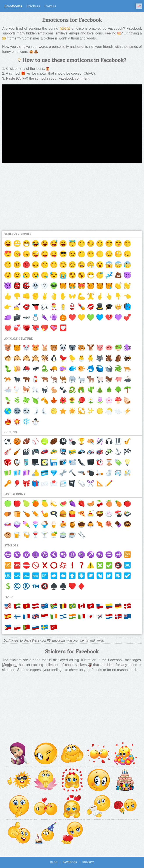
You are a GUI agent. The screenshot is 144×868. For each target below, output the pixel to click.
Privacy (88, 862)
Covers (50, 6)
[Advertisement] (72, 197)
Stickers (33, 6)
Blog (54, 862)
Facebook (70, 862)
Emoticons (13, 6)
